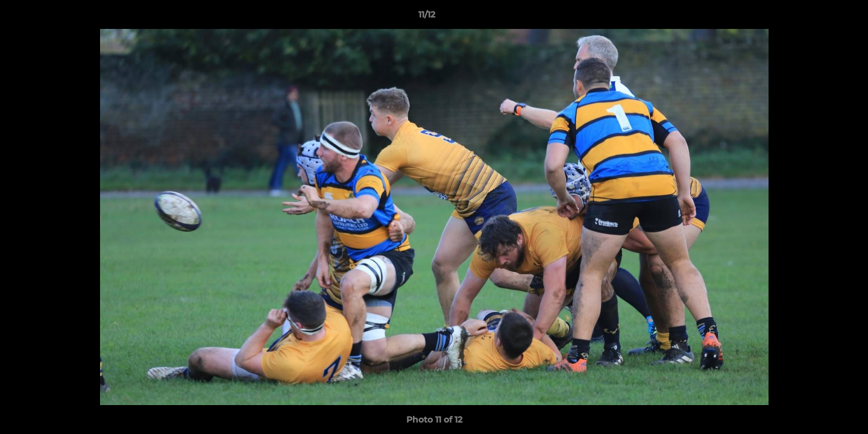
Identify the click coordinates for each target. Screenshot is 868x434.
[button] (817, 17)
